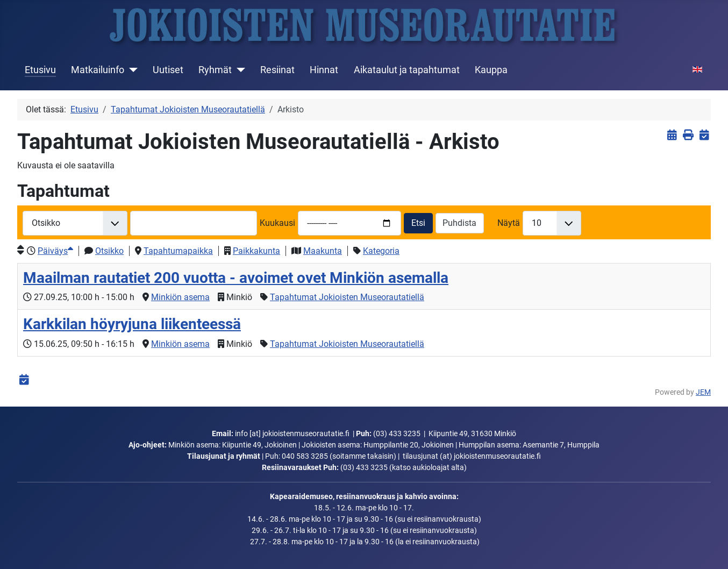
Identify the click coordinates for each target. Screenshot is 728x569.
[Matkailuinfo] (131, 70)
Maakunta (323, 251)
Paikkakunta (256, 251)
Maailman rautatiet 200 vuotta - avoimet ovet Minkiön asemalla (236, 278)
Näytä (509, 223)
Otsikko (109, 251)
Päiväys (55, 251)
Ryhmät (215, 70)
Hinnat (324, 70)
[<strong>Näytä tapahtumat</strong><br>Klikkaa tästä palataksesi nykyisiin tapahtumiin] (672, 135)
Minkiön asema (180, 297)
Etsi (418, 223)
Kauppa (491, 70)
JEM (703, 392)
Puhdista (459, 223)
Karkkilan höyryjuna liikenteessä (132, 324)
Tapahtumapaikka (178, 251)
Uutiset (168, 70)
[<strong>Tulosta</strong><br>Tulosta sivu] (688, 135)
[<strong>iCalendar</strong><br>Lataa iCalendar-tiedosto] (704, 135)
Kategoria (381, 251)
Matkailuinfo (98, 70)
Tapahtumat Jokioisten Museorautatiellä (347, 297)
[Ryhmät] (238, 70)
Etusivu (40, 70)
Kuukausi (277, 223)
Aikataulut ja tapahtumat (407, 70)
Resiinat (277, 70)
